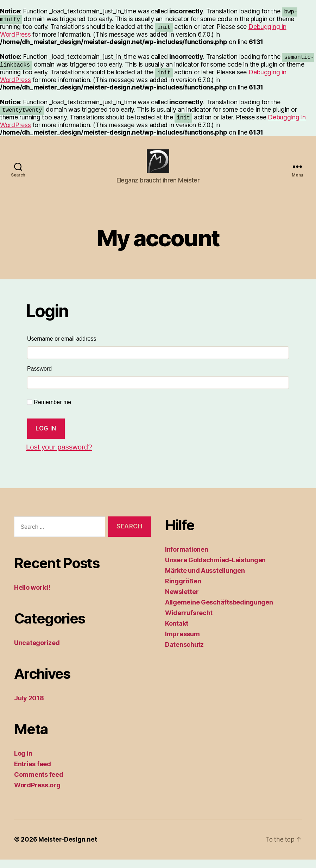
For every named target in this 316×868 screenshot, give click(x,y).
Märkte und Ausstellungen (205, 579)
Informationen (187, 558)
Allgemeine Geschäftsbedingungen (219, 611)
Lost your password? (60, 456)
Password (53, 376)
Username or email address (75, 346)
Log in (46, 437)
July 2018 (29, 707)
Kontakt (177, 632)
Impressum (182, 642)
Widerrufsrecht (189, 621)
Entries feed (33, 773)
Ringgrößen (183, 590)
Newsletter (182, 600)
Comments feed (39, 783)
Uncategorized (37, 652)
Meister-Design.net (68, 848)
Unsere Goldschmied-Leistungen (215, 568)
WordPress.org (37, 794)
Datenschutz (184, 653)
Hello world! (32, 596)
